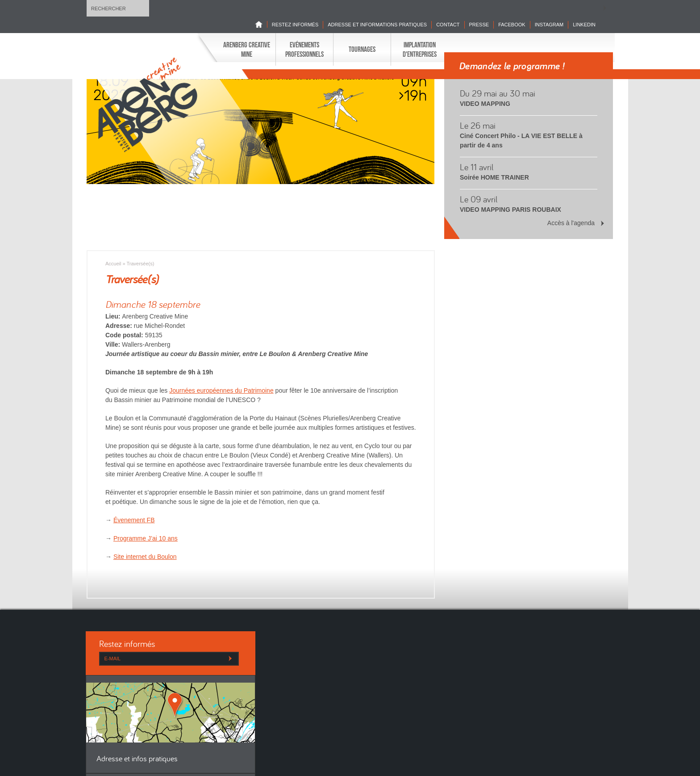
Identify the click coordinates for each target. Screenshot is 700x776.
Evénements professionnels (304, 49)
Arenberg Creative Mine (247, 49)
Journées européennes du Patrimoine (221, 390)
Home (261, 24)
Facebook (512, 25)
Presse (479, 25)
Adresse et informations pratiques (377, 25)
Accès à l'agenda (571, 223)
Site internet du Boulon (145, 557)
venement (136, 520)
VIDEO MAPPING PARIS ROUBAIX (510, 210)
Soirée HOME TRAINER (494, 177)
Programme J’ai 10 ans (146, 538)
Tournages (362, 49)
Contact (448, 25)
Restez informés (295, 25)
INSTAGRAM (549, 25)
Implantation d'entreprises (420, 49)
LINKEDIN (584, 25)
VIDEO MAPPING (485, 104)
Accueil (113, 264)
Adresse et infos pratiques (137, 759)
